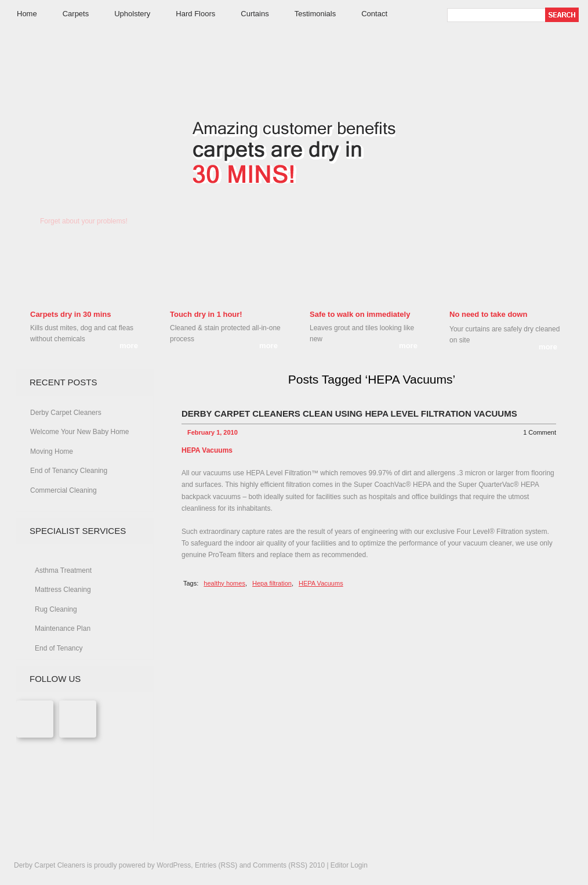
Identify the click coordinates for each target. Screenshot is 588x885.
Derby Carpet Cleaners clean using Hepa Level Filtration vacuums (349, 413)
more (129, 346)
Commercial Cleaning (63, 490)
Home (27, 14)
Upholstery (132, 14)
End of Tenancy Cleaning (69, 471)
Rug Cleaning (56, 609)
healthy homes (224, 583)
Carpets (76, 14)
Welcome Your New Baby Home (80, 432)
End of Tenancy (59, 648)
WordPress (174, 865)
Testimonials (315, 14)
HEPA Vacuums (321, 583)
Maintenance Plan (63, 628)
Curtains (255, 14)
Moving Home (52, 451)
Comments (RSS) (280, 865)
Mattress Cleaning (63, 590)
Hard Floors (195, 14)
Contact (374, 14)
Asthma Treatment (63, 570)
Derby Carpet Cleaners (83, 137)
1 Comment (540, 432)
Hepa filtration (272, 583)
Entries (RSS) (216, 865)
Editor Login (349, 865)
